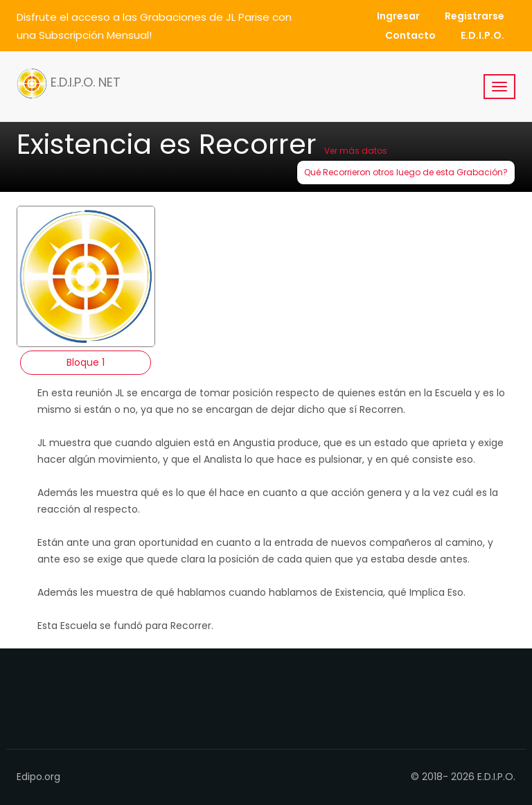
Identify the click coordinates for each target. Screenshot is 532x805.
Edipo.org (38, 777)
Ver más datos (356, 151)
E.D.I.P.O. (482, 35)
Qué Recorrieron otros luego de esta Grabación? (406, 172)
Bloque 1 (86, 362)
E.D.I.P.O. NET (69, 83)
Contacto (410, 35)
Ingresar (398, 16)
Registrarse (475, 16)
